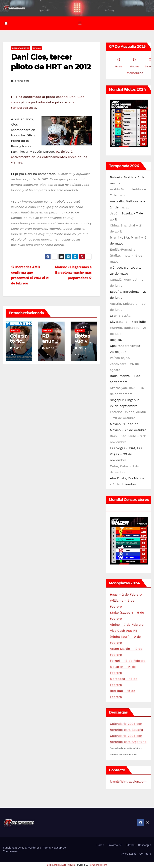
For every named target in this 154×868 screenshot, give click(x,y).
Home (100, 845)
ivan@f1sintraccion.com (128, 781)
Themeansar (11, 851)
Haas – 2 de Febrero (126, 594)
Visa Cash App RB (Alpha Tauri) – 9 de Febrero (125, 637)
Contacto (145, 854)
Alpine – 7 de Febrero (127, 625)
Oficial (37, 48)
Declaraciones (21, 48)
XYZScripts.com (99, 865)
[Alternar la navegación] (80, 23)
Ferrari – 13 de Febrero (128, 661)
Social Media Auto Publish (61, 865)
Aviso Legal (129, 854)
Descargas (145, 845)
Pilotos (130, 845)
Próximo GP (115, 845)
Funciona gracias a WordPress (22, 847)
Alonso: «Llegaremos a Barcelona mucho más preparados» (73, 272)
